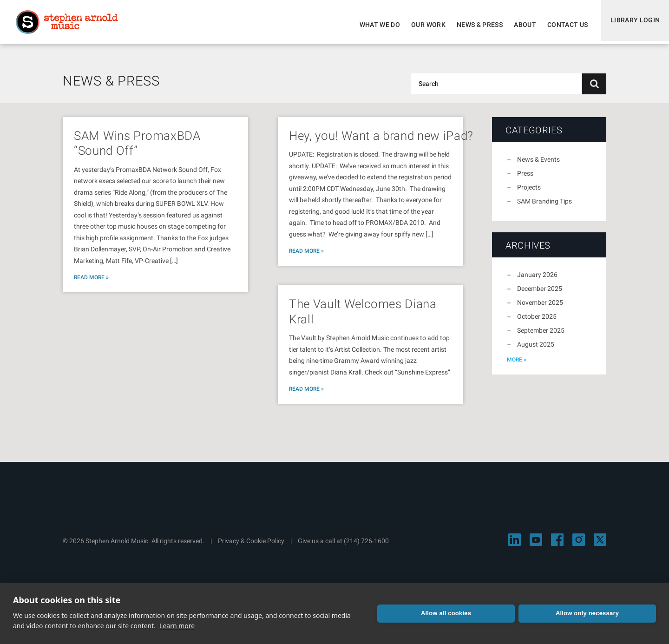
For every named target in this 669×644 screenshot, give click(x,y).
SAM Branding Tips (544, 207)
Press (525, 179)
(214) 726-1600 (366, 546)
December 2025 (540, 294)
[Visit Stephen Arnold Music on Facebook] (557, 545)
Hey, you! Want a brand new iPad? (381, 141)
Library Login (633, 25)
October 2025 (537, 322)
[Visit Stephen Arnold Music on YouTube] (536, 545)
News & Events (538, 165)
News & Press (476, 25)
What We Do (376, 25)
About (521, 25)
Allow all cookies (446, 613)
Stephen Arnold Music (71, 25)
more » (517, 365)
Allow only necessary (587, 613)
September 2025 (541, 336)
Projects (529, 193)
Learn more (177, 626)
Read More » (91, 283)
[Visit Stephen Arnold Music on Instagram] (579, 545)
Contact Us (564, 25)
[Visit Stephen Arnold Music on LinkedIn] (515, 545)
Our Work (424, 25)
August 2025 (536, 350)
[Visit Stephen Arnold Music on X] (600, 545)
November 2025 (540, 308)
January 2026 (537, 280)
